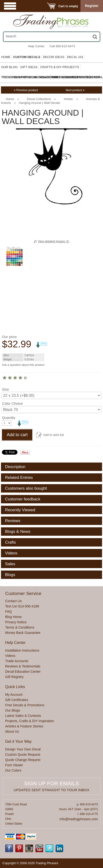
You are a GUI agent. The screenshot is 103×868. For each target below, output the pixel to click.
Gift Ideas (29, 67)
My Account (14, 695)
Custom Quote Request (23, 755)
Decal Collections (39, 99)
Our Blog (9, 67)
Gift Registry (14, 677)
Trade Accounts (17, 661)
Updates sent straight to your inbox (51, 790)
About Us (12, 731)
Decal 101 (75, 57)
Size (5, 389)
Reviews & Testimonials (23, 666)
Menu (10, 6)
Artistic (68, 99)
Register (92, 6)
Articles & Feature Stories (24, 726)
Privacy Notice (16, 622)
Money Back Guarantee (23, 633)
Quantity (9, 418)
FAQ (9, 612)
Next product (75, 90)
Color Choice (12, 403)
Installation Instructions (22, 650)
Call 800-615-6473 (62, 46)
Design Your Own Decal (23, 749)
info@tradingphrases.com (79, 819)
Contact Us (14, 601)
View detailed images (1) (54, 241)
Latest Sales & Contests (23, 716)
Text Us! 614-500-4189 (22, 606)
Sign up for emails (51, 783)
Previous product (26, 90)
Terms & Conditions (20, 627)
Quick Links (15, 687)
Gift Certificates (17, 700)
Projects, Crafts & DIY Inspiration (30, 721)
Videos (10, 656)
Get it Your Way (19, 741)
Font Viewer (14, 765)
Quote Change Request (23, 760)
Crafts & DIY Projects (60, 67)
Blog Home (14, 617)
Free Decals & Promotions (25, 705)
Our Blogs (13, 710)
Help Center (36, 46)
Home (6, 57)
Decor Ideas (54, 57)
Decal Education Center (23, 672)
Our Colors (13, 770)
